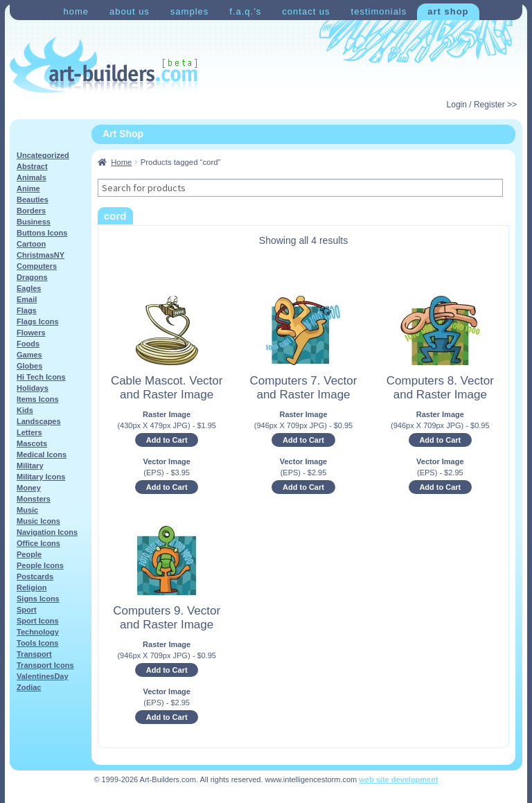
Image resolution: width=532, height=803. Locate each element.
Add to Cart (167, 440)
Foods (28, 344)
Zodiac (29, 687)
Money (29, 488)
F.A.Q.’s (245, 11)
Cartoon (31, 244)
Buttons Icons (42, 233)
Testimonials (379, 11)
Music (27, 510)
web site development (398, 779)
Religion (32, 588)
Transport (34, 654)
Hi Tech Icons (41, 377)
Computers (37, 266)
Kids (25, 410)
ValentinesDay (43, 676)
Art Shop (448, 11)
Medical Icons (42, 455)
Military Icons (41, 477)
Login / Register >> (482, 105)
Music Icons (38, 521)
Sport (27, 610)
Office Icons (38, 543)
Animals (32, 177)
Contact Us (306, 11)
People (29, 554)
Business (34, 222)
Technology (38, 632)
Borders (31, 211)
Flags (27, 310)
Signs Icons (38, 599)
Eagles (29, 288)
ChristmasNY (41, 255)
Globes (29, 366)
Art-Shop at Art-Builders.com (104, 65)
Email (27, 299)
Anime (28, 188)
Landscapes (39, 421)
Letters (29, 432)
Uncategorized (43, 155)
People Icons (40, 565)
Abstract (32, 166)
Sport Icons (38, 621)
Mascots (32, 443)
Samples (189, 11)
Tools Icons (37, 643)
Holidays (33, 388)
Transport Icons (45, 665)
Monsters (34, 499)
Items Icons (38, 399)
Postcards (35, 576)
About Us (130, 11)
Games (29, 355)
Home (76, 11)
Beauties (33, 200)
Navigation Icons (47, 532)
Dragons (32, 277)
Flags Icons (38, 321)
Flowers (31, 333)
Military (30, 466)
